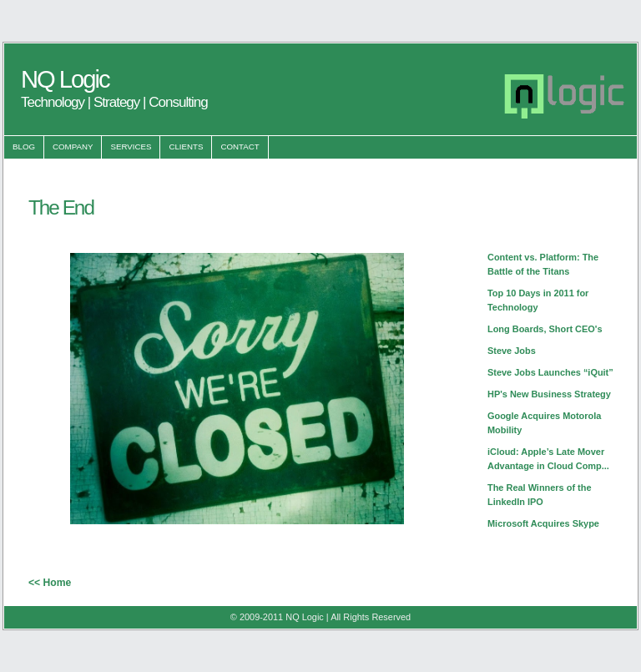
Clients (186, 147)
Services (131, 147)
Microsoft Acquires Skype (543, 523)
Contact (240, 147)
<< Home (50, 583)
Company (73, 147)
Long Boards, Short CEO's (545, 329)
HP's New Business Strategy (549, 394)
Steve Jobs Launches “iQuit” (550, 372)
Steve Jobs (512, 351)
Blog (24, 147)
